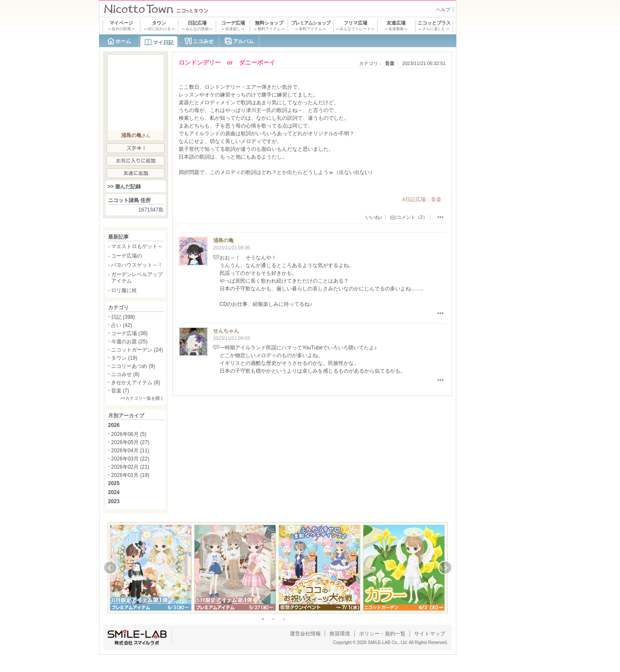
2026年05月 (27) (130, 442)
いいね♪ (374, 217)
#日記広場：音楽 (422, 199)
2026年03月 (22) (130, 459)
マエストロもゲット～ (137, 246)
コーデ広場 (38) (129, 333)
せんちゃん (226, 331)
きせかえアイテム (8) (136, 383)
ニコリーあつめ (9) (133, 366)
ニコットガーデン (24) (137, 350)
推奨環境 (340, 634)
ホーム (123, 41)
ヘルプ (443, 9)
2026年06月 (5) (129, 434)
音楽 (390, 63)
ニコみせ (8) (125, 374)
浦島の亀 (223, 240)
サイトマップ (430, 634)
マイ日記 (163, 43)
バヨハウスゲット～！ (137, 265)
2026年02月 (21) (130, 467)
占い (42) (122, 325)
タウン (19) (124, 358)
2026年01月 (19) (130, 475)
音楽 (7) (120, 391)
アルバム (243, 41)
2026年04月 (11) (130, 451)
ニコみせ (203, 41)
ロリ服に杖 (124, 290)
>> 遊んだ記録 (124, 187)
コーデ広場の (127, 256)
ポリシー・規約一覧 (382, 634)
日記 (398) (123, 317)
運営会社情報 (305, 634)
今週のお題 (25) (129, 342)
